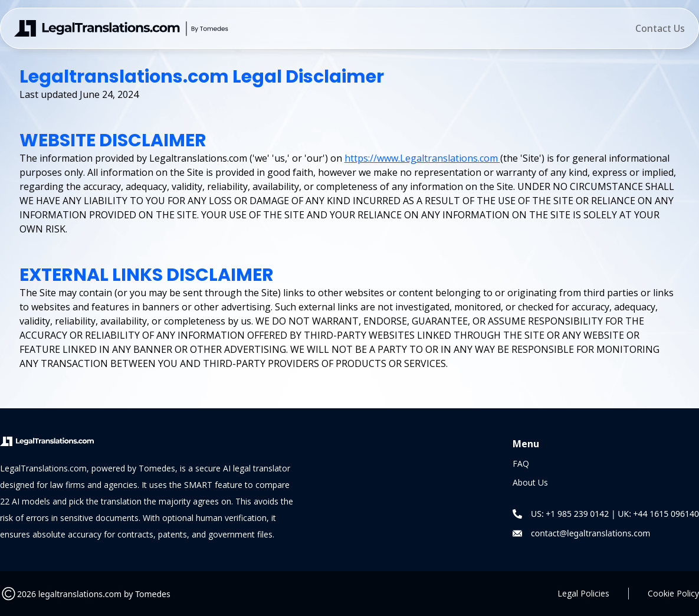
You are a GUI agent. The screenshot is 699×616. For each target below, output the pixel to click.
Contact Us (660, 28)
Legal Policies (583, 593)
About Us (530, 482)
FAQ (521, 463)
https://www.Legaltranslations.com (422, 158)
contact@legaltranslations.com (590, 533)
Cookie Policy (673, 593)
